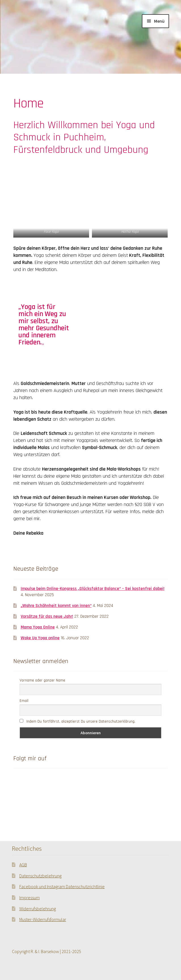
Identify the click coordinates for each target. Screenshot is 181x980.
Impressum (30, 898)
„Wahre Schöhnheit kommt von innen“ (56, 606)
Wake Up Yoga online (40, 638)
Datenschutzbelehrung (40, 876)
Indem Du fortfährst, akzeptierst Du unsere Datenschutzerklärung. (77, 721)
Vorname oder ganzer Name (42, 680)
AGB (23, 865)
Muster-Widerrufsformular (43, 919)
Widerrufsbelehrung (38, 909)
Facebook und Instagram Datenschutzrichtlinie (62, 886)
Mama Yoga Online (38, 627)
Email (24, 701)
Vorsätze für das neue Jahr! (47, 616)
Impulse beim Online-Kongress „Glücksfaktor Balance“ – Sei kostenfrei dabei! (93, 589)
